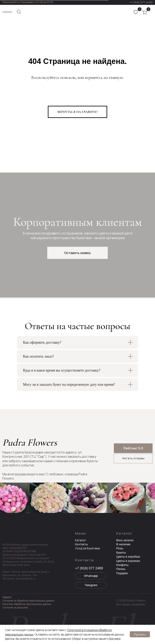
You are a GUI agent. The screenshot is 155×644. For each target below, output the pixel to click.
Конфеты (122, 565)
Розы (120, 548)
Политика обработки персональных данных (27, 604)
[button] (77, 253)
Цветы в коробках (128, 557)
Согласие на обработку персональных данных (28, 601)
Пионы (121, 569)
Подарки (122, 573)
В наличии (123, 544)
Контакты (81, 544)
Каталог (81, 540)
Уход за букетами (87, 548)
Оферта (7, 597)
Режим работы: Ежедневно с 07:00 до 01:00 (28, 2)
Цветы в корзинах (128, 561)
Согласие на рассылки (15, 608)
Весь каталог (125, 540)
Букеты (121, 553)
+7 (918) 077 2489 (141, 2)
